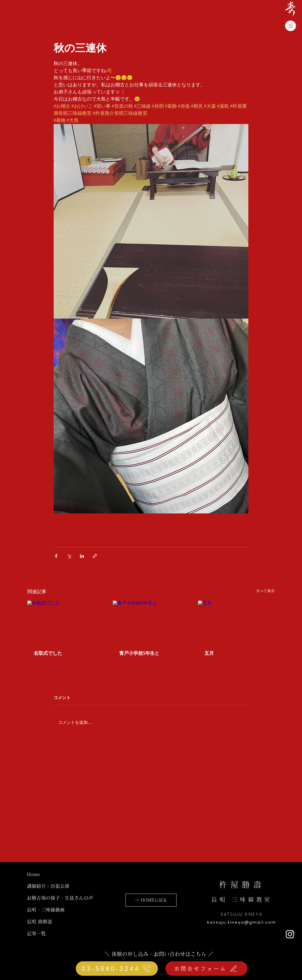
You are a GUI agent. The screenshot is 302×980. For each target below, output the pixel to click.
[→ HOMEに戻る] (151, 900)
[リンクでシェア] (95, 556)
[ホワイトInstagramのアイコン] (290, 934)
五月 (209, 653)
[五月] (236, 622)
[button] (291, 26)
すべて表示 (265, 591)
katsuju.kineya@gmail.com (242, 922)
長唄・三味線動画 (46, 910)
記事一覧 (36, 933)
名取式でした (48, 653)
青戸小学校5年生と (139, 653)
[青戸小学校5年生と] (151, 622)
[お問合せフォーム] (207, 969)
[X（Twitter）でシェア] (69, 556)
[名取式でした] (66, 622)
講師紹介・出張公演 (48, 886)
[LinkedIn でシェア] (82, 556)
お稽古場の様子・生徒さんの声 (60, 898)
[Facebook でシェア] (56, 556)
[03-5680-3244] (117, 969)
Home (33, 874)
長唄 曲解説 (39, 922)
